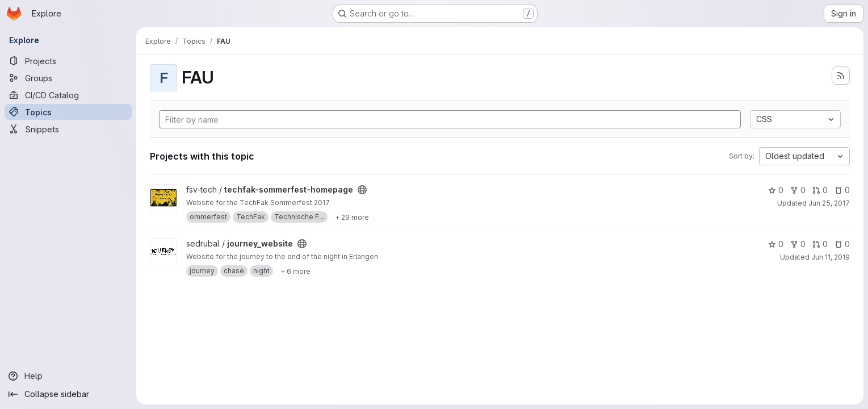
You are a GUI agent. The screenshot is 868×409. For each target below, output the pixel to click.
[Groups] (68, 78)
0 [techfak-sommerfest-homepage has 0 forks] (798, 190)
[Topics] (68, 112)
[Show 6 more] (295, 271)
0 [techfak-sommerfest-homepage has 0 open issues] (842, 190)
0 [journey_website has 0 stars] (776, 244)
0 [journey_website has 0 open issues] (842, 244)
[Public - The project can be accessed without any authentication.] (362, 190)
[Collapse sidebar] (68, 394)
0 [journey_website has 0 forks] (798, 244)
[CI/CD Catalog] (68, 95)
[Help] (68, 376)
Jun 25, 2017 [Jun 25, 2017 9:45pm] (829, 203)
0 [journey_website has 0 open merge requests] (820, 244)
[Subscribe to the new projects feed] (841, 76)
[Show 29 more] (352, 217)
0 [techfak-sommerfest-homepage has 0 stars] (776, 190)
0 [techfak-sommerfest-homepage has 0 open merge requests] (820, 190)
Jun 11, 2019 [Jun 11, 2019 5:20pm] (831, 257)
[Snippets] (68, 129)
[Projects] (68, 61)
